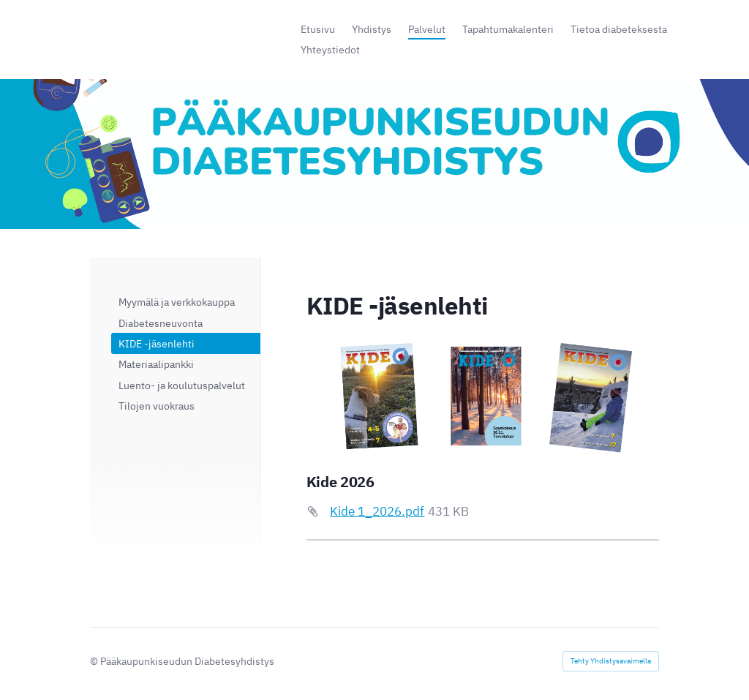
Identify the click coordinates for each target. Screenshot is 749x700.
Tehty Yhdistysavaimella (611, 661)
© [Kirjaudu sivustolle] (95, 661)
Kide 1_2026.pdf (377, 511)
